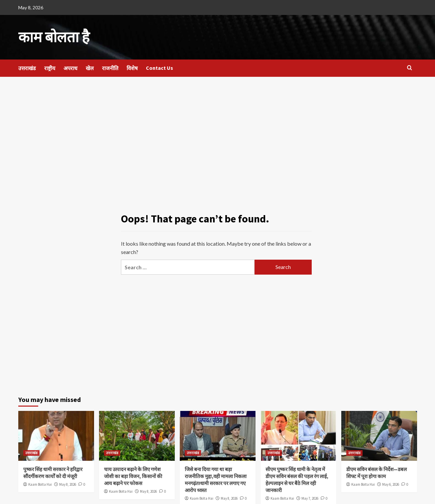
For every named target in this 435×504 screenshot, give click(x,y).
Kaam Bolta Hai (40, 483)
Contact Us (160, 66)
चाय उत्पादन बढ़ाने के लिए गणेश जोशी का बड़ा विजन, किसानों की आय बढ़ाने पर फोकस (133, 475)
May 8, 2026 (68, 483)
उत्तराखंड (27, 67)
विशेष (132, 67)
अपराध (70, 67)
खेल (90, 67)
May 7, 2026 (310, 497)
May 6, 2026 (391, 483)
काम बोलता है (51, 37)
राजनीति (110, 67)
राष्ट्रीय (50, 67)
